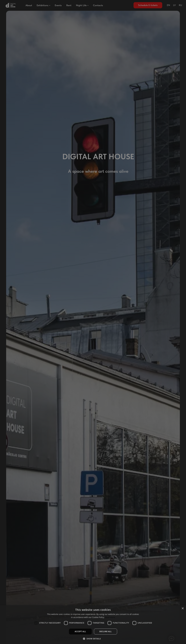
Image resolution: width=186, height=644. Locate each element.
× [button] (183, 609)
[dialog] (93, 625)
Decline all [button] (106, 631)
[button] (93, 639)
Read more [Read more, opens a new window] (110, 617)
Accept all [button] (80, 631)
